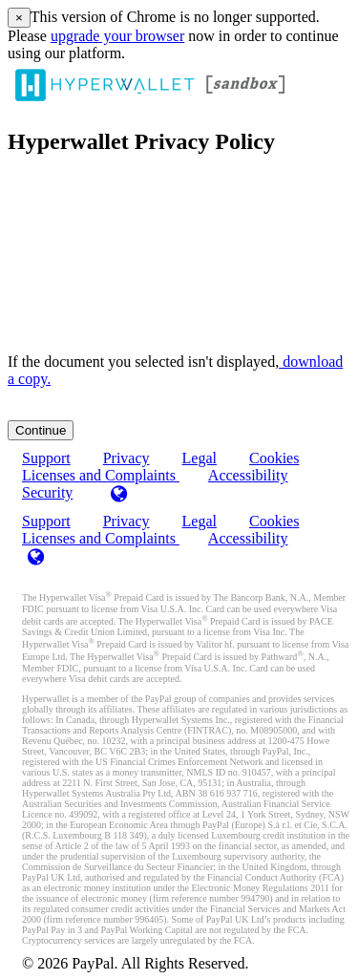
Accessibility (248, 475)
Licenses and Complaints (101, 538)
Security (47, 492)
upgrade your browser (117, 36)
